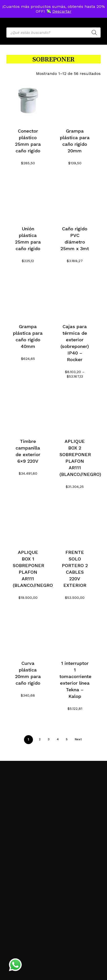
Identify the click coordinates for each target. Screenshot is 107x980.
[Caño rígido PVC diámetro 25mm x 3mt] (75, 198)
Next (78, 739)
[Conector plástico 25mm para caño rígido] (28, 100)
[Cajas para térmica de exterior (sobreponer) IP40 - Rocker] (75, 296)
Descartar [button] (62, 11)
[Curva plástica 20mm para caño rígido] (28, 632)
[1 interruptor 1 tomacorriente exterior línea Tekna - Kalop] (75, 632)
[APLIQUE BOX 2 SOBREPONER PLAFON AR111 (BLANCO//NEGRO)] (75, 410)
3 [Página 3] (49, 739)
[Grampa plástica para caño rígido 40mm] (28, 296)
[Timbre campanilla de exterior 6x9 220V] (28, 410)
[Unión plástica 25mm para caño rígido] (28, 198)
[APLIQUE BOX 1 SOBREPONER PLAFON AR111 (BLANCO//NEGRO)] (28, 521)
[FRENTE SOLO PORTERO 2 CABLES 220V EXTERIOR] (75, 521)
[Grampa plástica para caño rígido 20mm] (75, 100)
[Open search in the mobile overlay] (53, 33)
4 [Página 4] (58, 739)
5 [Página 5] (67, 739)
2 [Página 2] (40, 739)
